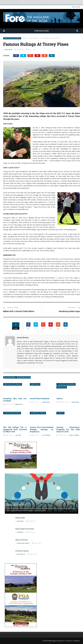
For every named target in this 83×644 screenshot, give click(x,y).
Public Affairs (8, 413)
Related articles (10, 377)
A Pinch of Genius (22, 551)
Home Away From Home (25, 529)
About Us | (62, 641)
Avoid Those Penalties (40, 398)
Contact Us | (69, 641)
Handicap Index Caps (69, 311)
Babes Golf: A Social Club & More (19, 311)
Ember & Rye (20, 518)
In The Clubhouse (70, 384)
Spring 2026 (27, 501)
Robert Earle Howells (23, 543)
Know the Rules (8, 38)
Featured (10, 501)
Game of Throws (22, 540)
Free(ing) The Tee (16, 505)
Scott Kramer (47, 435)
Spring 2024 (18, 384)
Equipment (34, 413)
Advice (59, 398)
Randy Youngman (74, 435)
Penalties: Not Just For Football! (15, 400)
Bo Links (19, 435)
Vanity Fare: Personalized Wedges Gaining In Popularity (41, 429)
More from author (23, 377)
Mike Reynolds (21, 554)
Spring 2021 (17, 38)
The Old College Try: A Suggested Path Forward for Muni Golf (15, 429)
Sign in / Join (76, 7)
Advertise (77, 641)
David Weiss (20, 521)
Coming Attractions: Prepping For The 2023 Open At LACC (68, 429)
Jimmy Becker (8, 50)
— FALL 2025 (60, 384)
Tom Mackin (20, 532)
